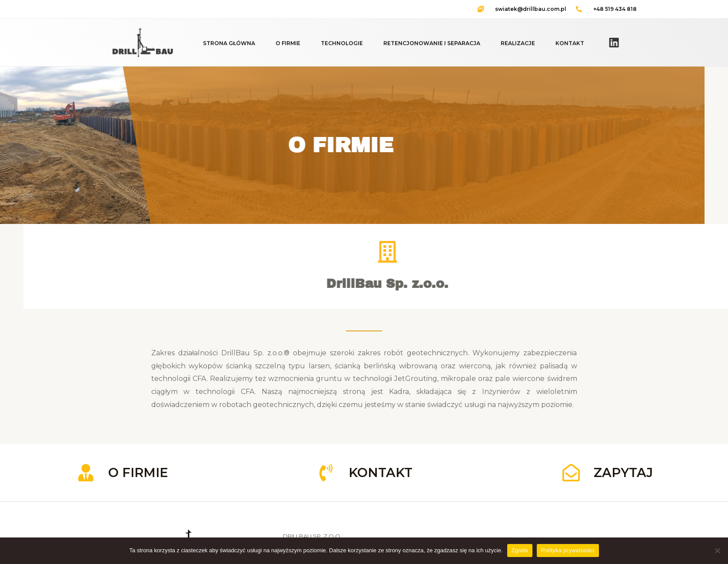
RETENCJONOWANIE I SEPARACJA (432, 45)
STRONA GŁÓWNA (229, 45)
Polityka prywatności (568, 550)
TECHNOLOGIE (342, 45)
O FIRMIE (288, 45)
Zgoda (520, 550)
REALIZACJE (518, 45)
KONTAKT (570, 45)
